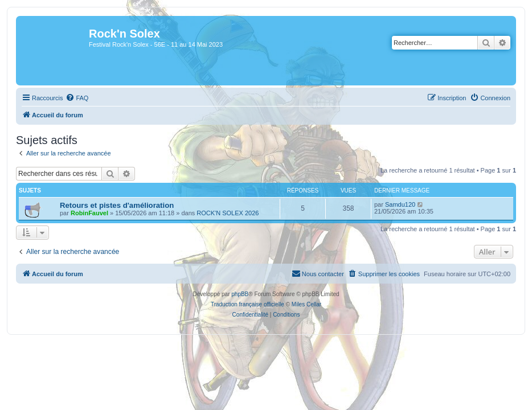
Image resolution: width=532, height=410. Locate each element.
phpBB (240, 294)
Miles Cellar (306, 304)
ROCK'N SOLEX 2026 (228, 213)
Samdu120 (400, 204)
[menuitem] (77, 98)
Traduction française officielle (247, 304)
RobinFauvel (89, 213)
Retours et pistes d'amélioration (117, 205)
